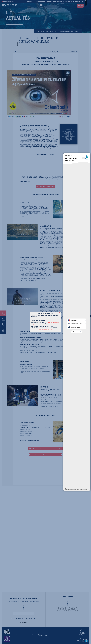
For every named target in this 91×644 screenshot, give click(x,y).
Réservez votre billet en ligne (45, 330)
